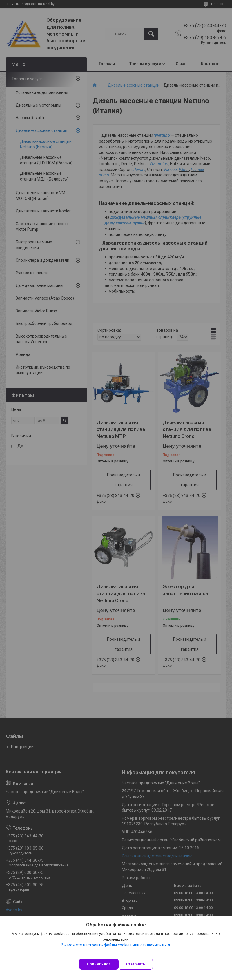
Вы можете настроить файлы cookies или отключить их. (114, 945)
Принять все (99, 964)
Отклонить (136, 964)
